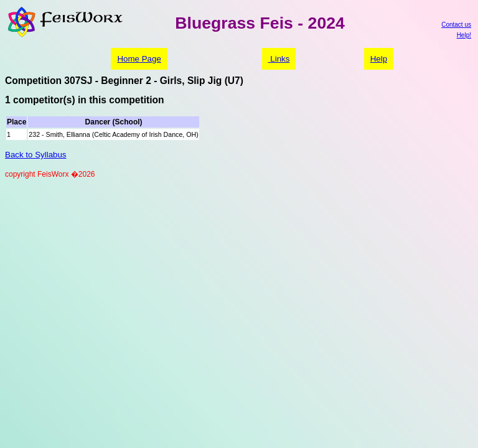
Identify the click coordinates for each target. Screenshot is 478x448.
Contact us (456, 25)
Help (379, 59)
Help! (464, 35)
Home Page (139, 59)
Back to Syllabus (36, 155)
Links (279, 59)
